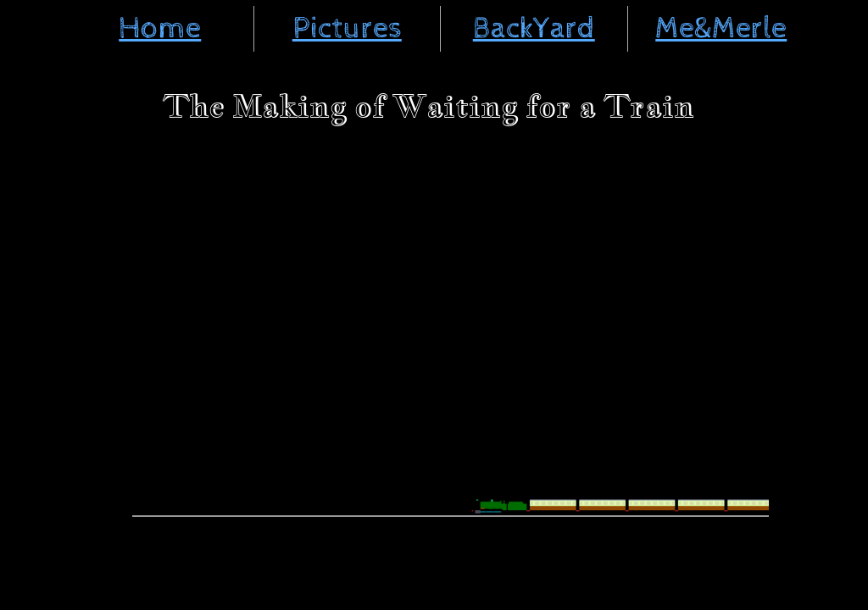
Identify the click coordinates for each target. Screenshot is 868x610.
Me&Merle (721, 29)
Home (160, 29)
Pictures (347, 29)
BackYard (534, 29)
